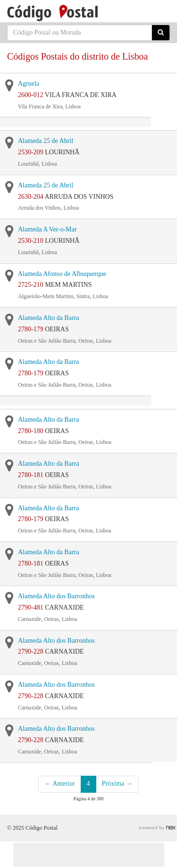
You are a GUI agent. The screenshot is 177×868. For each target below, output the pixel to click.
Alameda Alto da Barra (48, 318)
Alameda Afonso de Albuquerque (62, 274)
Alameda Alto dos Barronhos (56, 596)
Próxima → (117, 784)
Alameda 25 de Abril (46, 141)
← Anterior (59, 784)
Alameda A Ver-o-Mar (47, 229)
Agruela (29, 84)
